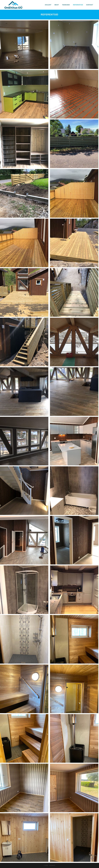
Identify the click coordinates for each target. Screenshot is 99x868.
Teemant (52, 865)
